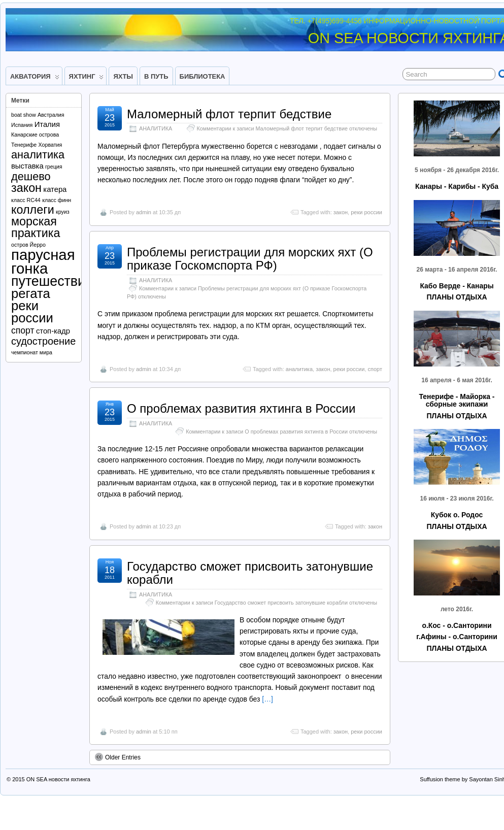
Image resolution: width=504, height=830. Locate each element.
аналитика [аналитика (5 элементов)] (38, 155)
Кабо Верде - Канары (457, 286)
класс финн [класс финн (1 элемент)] (57, 200)
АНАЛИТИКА (156, 128)
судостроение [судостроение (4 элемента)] (43, 341)
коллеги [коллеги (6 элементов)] (33, 210)
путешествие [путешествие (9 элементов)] (52, 281)
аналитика (299, 369)
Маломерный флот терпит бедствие (229, 114)
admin (144, 212)
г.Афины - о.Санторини (457, 637)
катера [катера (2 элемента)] (55, 189)
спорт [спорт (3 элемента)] (23, 330)
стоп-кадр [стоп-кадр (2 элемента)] (53, 331)
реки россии (366, 212)
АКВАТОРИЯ (35, 79)
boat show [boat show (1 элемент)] (24, 115)
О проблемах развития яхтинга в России (241, 408)
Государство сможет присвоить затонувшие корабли (250, 573)
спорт (375, 369)
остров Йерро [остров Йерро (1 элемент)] (28, 245)
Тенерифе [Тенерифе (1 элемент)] (24, 145)
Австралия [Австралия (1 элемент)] (51, 115)
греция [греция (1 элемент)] (54, 167)
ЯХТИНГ (87, 79)
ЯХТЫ (123, 76)
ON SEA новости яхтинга (58, 779)
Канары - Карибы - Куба (457, 186)
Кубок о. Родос (457, 515)
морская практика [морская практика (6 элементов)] (36, 227)
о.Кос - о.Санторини (457, 625)
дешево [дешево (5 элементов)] (31, 176)
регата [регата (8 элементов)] (31, 293)
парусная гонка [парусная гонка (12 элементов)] (43, 261)
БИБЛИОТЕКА (203, 76)
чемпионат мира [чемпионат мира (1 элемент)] (32, 352)
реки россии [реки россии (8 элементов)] (32, 312)
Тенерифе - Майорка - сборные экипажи (457, 400)
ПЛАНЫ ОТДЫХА (457, 297)
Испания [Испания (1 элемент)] (22, 125)
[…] (267, 699)
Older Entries (118, 757)
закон (341, 212)
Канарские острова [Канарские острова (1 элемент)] (35, 135)
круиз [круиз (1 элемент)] (63, 212)
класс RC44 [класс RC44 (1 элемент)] (26, 200)
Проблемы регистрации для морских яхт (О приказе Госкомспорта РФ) (250, 259)
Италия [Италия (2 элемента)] (47, 124)
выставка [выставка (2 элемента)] (27, 166)
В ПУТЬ (156, 76)
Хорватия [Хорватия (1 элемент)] (51, 145)
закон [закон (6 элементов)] (26, 188)
